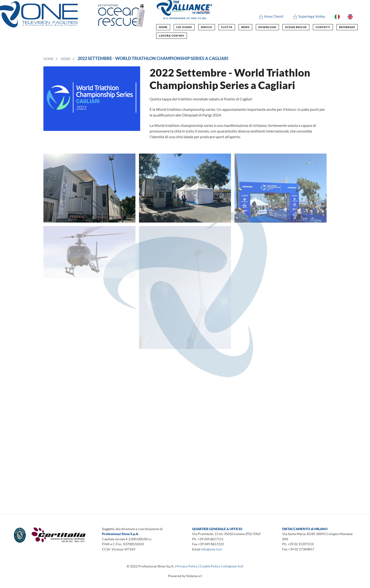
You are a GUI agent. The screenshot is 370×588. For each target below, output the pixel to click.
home (163, 27)
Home (48, 59)
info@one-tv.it (211, 549)
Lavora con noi (172, 36)
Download (267, 27)
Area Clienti (271, 16)
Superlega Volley (309, 16)
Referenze (347, 27)
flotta (227, 27)
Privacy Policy (187, 566)
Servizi (207, 27)
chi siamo (184, 27)
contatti (323, 27)
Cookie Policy (210, 566)
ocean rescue (296, 27)
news (245, 27)
